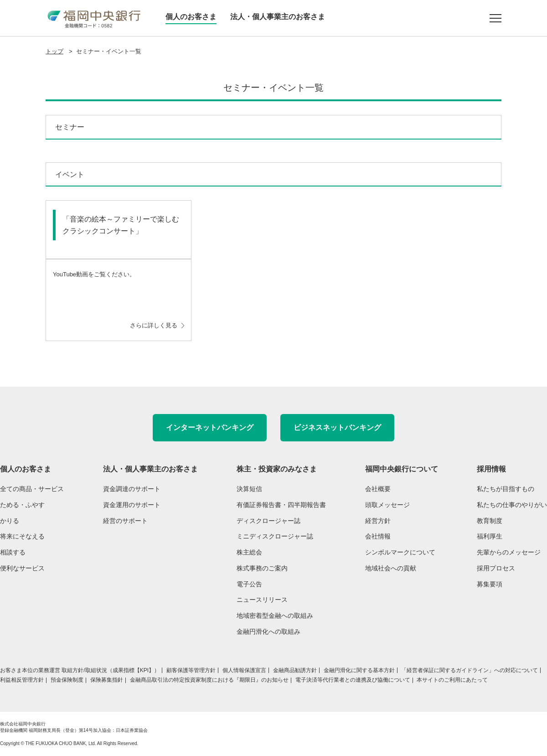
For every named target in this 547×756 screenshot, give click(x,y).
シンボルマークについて (400, 552)
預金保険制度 (67, 680)
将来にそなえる (22, 536)
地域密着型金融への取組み (275, 616)
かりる (10, 521)
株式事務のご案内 (262, 568)
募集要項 (490, 584)
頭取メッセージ (387, 505)
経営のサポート (125, 521)
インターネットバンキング (210, 427)
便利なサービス (22, 568)
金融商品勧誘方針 (295, 670)
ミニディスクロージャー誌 (275, 536)
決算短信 (249, 489)
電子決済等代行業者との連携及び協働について (353, 680)
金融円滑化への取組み (268, 632)
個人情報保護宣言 (244, 670)
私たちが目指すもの (506, 489)
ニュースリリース (262, 600)
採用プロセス (496, 568)
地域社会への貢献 (391, 568)
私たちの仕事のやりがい (512, 505)
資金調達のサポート (132, 489)
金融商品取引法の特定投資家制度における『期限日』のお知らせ (209, 680)
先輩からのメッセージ (509, 552)
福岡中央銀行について (402, 469)
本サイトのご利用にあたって (452, 680)
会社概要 (378, 489)
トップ (54, 51)
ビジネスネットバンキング (337, 427)
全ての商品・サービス (32, 489)
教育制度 (490, 521)
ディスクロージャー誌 (268, 521)
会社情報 (378, 536)
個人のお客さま (191, 17)
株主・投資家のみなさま (277, 469)
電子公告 (249, 584)
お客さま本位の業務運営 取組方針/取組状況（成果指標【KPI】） (80, 670)
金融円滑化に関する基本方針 (359, 670)
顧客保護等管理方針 (191, 670)
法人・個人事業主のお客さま (278, 17)
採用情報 (491, 469)
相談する (13, 552)
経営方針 (378, 521)
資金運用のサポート (132, 505)
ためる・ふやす (22, 505)
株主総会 (249, 552)
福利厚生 (490, 536)
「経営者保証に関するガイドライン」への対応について (470, 670)
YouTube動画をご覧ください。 (119, 301)
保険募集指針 (107, 680)
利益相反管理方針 (22, 680)
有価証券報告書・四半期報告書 (281, 505)
